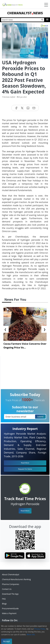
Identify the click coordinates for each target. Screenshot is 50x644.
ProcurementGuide (10, 608)
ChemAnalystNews (25, 13)
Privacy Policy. (40, 629)
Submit (40, 417)
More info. (31, 634)
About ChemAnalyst (11, 574)
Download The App (10, 594)
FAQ (4, 599)
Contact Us (7, 589)
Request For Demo (25, 469)
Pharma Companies (11, 584)
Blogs (4, 604)
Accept (7, 641)
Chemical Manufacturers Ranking (16, 579)
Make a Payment (9, 613)
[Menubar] (46, 5)
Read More (25, 511)
